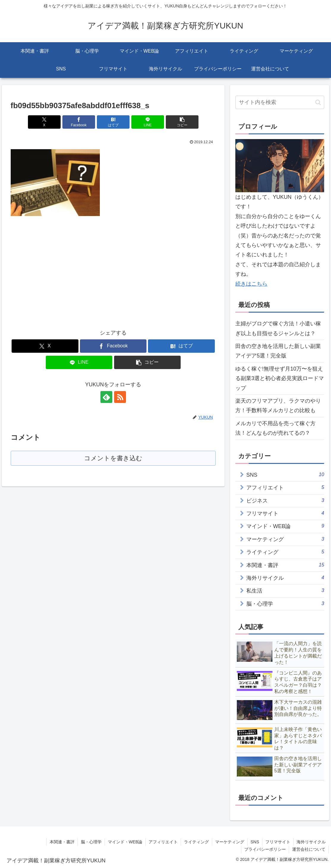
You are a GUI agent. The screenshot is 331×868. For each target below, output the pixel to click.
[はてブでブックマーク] (113, 122)
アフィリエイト (163, 842)
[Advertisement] (61, 267)
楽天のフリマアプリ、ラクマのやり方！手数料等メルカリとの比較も (278, 406)
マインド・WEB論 (125, 842)
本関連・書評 (62, 842)
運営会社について (309, 849)
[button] (182, 122)
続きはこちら (251, 284)
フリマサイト (278, 842)
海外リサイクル (311, 842)
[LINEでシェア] (148, 122)
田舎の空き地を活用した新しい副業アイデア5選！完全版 (278, 351)
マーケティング (230, 842)
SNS (255, 842)
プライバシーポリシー (265, 849)
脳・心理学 (91, 842)
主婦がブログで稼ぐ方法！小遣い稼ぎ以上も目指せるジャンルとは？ (278, 328)
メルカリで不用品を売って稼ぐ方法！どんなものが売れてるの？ (275, 428)
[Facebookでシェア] (79, 122)
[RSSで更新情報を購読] (120, 397)
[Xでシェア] (44, 122)
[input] (280, 102)
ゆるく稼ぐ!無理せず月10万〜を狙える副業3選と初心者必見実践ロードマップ (280, 378)
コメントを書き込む (113, 458)
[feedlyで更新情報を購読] (106, 397)
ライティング (196, 842)
